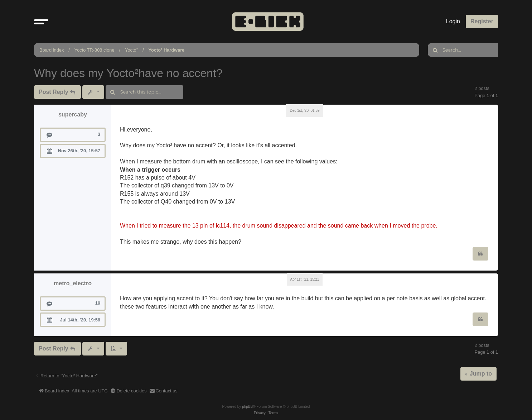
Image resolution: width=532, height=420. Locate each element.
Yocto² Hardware (167, 50)
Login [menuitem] (453, 21)
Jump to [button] (480, 374)
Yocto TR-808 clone (95, 50)
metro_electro (73, 283)
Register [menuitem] (482, 21)
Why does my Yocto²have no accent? (128, 73)
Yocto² (131, 50)
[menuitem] (129, 391)
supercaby (73, 114)
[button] (41, 22)
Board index (52, 50)
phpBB (247, 407)
